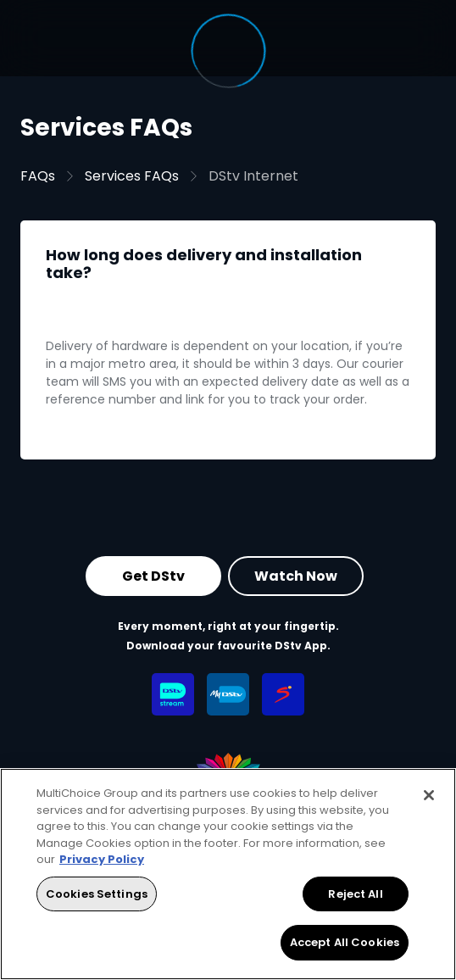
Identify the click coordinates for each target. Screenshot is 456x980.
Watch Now (296, 575)
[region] (228, 874)
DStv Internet (253, 176)
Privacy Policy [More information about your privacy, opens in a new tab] (102, 859)
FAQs (38, 176)
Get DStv (153, 575)
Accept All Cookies (345, 942)
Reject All (355, 894)
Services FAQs (132, 176)
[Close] (429, 795)
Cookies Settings (97, 894)
